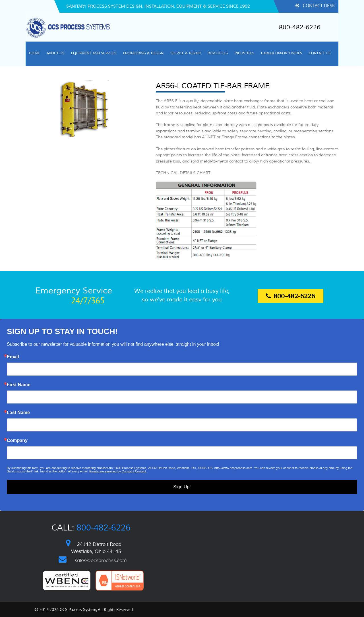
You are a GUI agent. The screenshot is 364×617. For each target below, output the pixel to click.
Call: (91, 528)
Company (17, 441)
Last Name (18, 413)
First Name (19, 385)
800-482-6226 (300, 27)
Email (13, 357)
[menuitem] (34, 54)
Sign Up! (182, 487)
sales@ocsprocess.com (101, 561)
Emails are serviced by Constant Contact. (118, 471)
